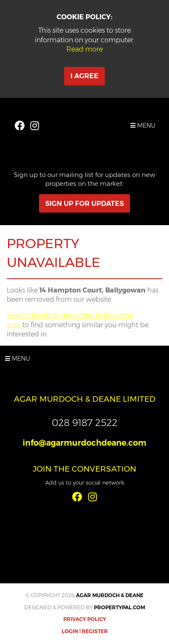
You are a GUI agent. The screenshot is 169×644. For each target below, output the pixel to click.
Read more (84, 49)
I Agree (84, 76)
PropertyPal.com (120, 607)
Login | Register (85, 631)
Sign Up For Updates (84, 204)
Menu (143, 126)
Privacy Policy (85, 619)
